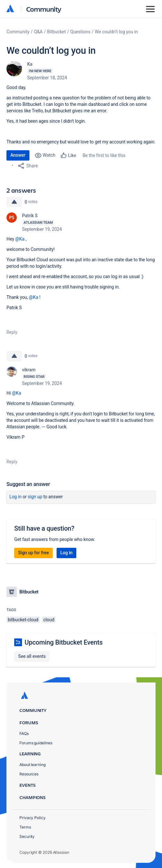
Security (27, 836)
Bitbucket (57, 32)
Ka (30, 64)
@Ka (20, 239)
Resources (29, 774)
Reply (12, 332)
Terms (25, 827)
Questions (80, 32)
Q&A (38, 32)
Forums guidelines (36, 743)
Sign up (35, 497)
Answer (18, 155)
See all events (32, 656)
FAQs (24, 733)
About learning (32, 765)
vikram (29, 370)
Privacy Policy (32, 818)
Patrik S (30, 216)
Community (44, 9)
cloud (49, 620)
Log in (16, 497)
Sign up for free (33, 553)
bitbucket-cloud (23, 620)
